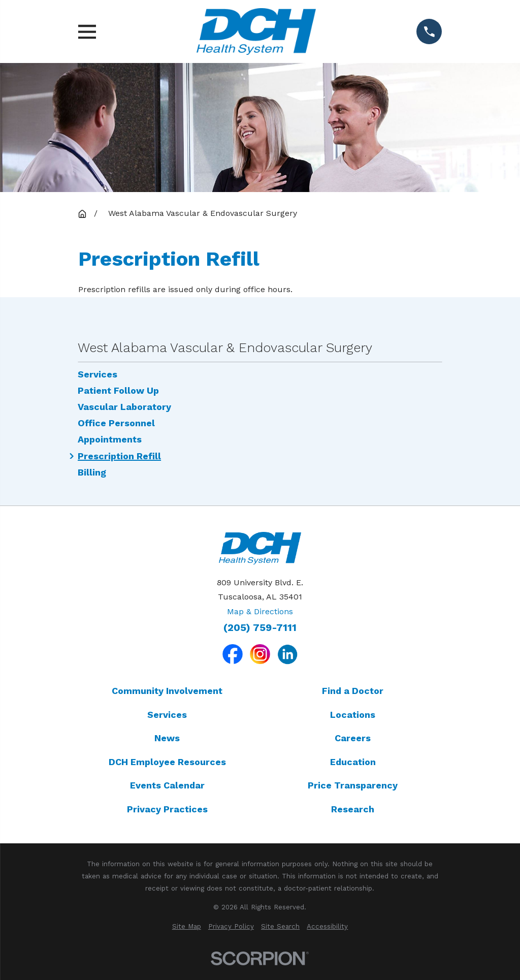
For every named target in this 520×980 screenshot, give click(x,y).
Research (353, 809)
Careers (353, 738)
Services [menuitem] (97, 374)
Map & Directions (260, 611)
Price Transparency (353, 785)
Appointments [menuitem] (110, 439)
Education (353, 762)
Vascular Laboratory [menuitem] (124, 407)
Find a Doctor (353, 691)
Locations (353, 715)
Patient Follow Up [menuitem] (118, 391)
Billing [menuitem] (92, 472)
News (167, 738)
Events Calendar (167, 785)
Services (167, 715)
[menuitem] (187, 927)
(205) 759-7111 (260, 628)
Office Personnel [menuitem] (116, 423)
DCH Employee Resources (167, 762)
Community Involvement (167, 691)
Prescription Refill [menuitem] (119, 456)
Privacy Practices (167, 809)
